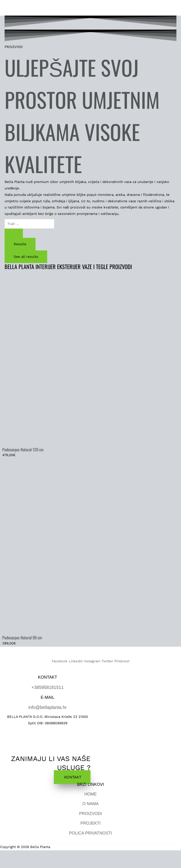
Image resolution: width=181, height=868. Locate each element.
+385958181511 (48, 688)
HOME (90, 793)
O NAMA (90, 803)
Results (20, 244)
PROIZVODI (90, 813)
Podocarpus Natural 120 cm (23, 450)
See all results (26, 257)
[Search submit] (14, 234)
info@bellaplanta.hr (48, 707)
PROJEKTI (90, 823)
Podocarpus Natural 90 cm (22, 638)
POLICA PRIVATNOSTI (90, 832)
